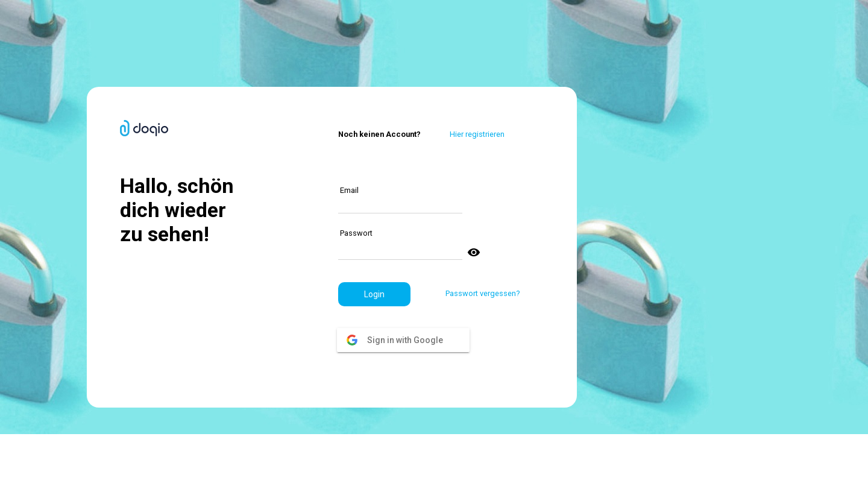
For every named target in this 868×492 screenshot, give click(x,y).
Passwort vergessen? (483, 293)
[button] (374, 294)
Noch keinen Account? (379, 134)
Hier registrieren (477, 134)
